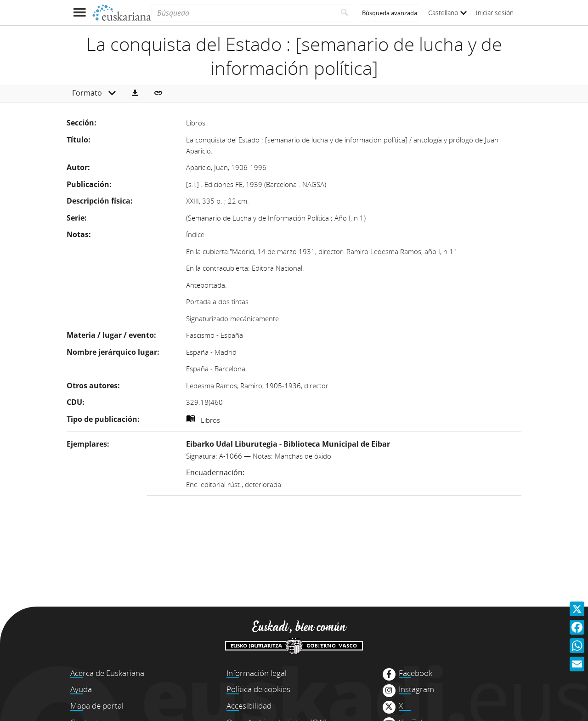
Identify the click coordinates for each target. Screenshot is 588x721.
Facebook (416, 673)
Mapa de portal (97, 706)
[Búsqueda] (243, 13)
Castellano (447, 13)
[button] (135, 93)
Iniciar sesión (495, 13)
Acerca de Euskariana (107, 673)
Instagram (416, 689)
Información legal (257, 673)
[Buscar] (345, 13)
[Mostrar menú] (79, 13)
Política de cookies (258, 689)
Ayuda (81, 689)
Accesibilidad (249, 706)
